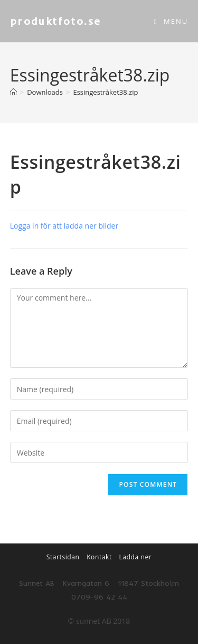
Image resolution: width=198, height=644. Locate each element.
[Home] (13, 92)
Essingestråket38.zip (105, 92)
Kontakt (99, 557)
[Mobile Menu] (171, 21)
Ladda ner (135, 557)
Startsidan (63, 557)
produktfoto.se (56, 21)
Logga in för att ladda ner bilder (64, 226)
